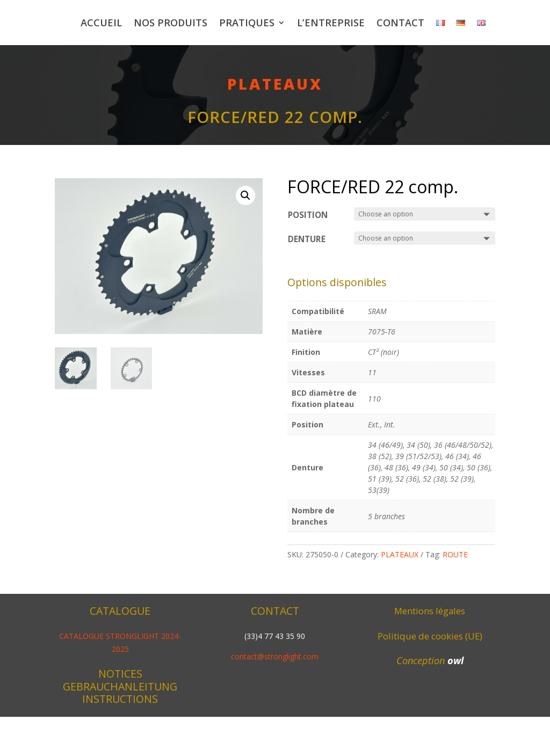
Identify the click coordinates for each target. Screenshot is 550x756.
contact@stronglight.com (275, 696)
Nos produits (238, 23)
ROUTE (455, 594)
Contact (468, 23)
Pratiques (314, 23)
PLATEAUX (275, 123)
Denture (307, 278)
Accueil (169, 23)
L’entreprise (399, 23)
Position (308, 254)
